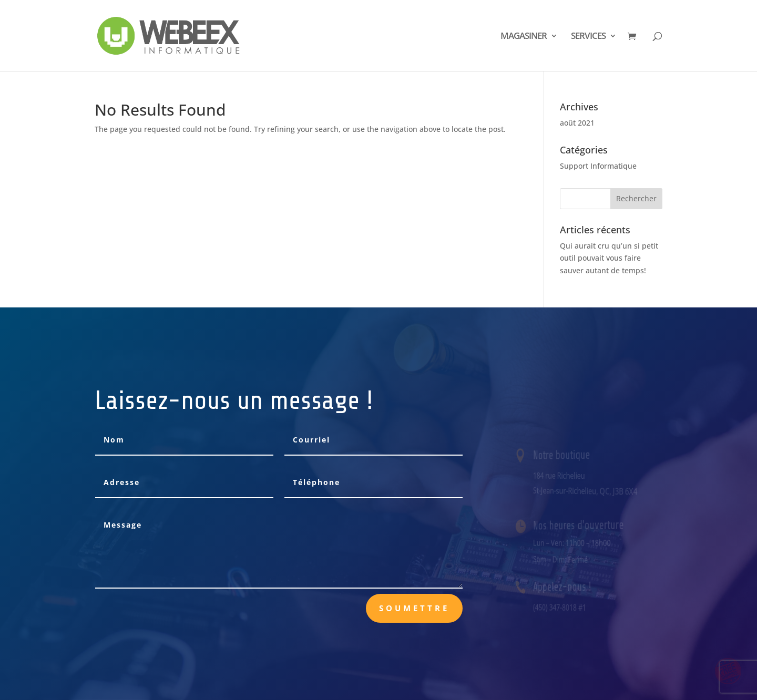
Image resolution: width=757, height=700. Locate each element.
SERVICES (588, 37)
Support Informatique (598, 166)
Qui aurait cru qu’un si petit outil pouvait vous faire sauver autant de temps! (609, 258)
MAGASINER (524, 37)
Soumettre (414, 608)
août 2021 (577, 123)
